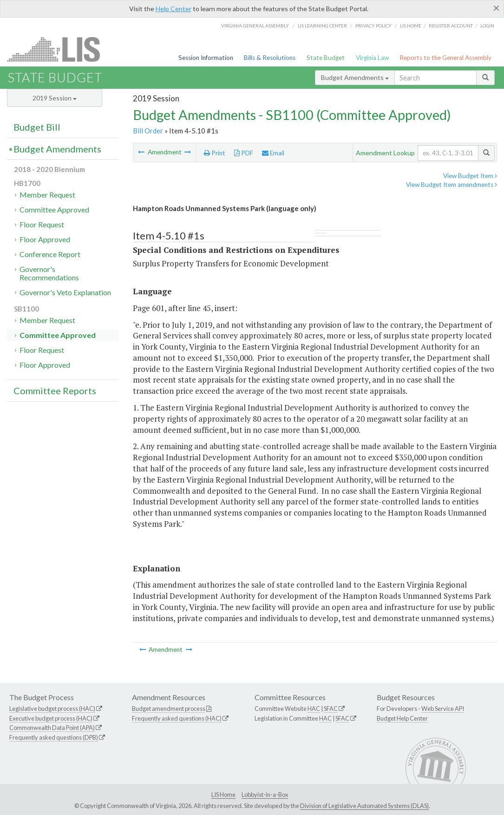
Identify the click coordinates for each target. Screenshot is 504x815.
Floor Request (42, 224)
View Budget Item (470, 176)
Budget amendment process (169, 709)
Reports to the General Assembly (445, 58)
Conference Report (50, 254)
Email (273, 153)
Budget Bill (37, 127)
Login (487, 26)
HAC (314, 709)
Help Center (173, 9)
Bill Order (148, 131)
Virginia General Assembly (255, 26)
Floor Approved (45, 239)
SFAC (331, 709)
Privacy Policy (373, 26)
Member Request (47, 195)
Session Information (206, 58)
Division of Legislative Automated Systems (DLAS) (364, 806)
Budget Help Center (402, 718)
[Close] (496, 8)
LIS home (411, 26)
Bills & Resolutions (270, 58)
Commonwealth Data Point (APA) (52, 728)
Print (215, 153)
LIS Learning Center (322, 26)
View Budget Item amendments (452, 185)
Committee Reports (55, 391)
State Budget (326, 58)
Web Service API (443, 709)
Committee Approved (54, 209)
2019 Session (55, 98)
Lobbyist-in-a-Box (265, 795)
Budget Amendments (355, 77)
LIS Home (223, 795)
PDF (244, 153)
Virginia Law (372, 58)
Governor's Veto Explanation (65, 292)
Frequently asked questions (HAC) (177, 718)
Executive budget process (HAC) (51, 718)
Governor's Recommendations (49, 273)
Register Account (451, 26)
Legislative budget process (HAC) (52, 709)
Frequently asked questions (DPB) (54, 737)
